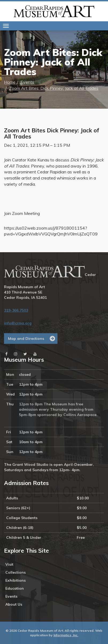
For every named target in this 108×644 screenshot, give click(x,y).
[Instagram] (16, 354)
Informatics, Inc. (66, 635)
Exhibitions (16, 580)
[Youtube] (35, 354)
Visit (9, 564)
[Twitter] (25, 354)
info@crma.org (18, 323)
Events (27, 82)
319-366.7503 (16, 310)
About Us (14, 604)
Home (10, 82)
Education (15, 588)
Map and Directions (26, 339)
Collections (16, 572)
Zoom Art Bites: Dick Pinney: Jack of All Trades (54, 88)
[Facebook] (6, 354)
